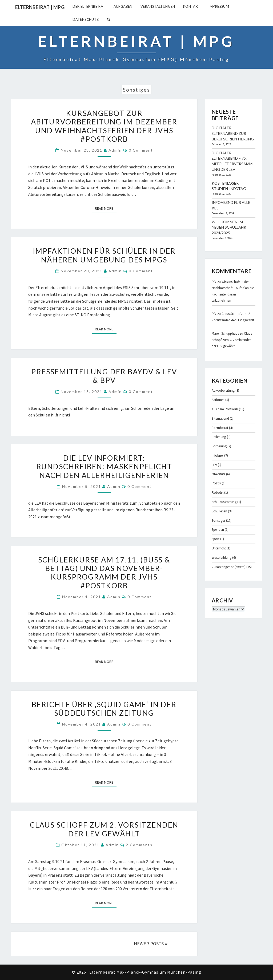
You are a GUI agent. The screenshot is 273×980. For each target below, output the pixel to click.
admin (115, 150)
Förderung (219, 446)
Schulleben (219, 511)
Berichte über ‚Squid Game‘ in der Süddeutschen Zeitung (104, 709)
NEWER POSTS (151, 944)
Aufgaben (123, 6)
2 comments (139, 845)
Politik (216, 483)
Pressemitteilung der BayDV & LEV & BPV (104, 376)
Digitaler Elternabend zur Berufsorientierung (233, 133)
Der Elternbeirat (89, 6)
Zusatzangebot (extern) (229, 567)
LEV (214, 465)
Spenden (218, 530)
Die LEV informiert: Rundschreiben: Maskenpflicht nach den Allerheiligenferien (104, 467)
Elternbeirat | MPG (40, 7)
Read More (106, 208)
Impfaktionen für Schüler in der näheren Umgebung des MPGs (104, 255)
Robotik (218, 493)
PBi (214, 282)
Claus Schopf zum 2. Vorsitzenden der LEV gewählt (104, 829)
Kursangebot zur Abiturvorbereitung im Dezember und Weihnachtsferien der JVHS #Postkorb (104, 126)
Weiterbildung (222, 558)
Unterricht (219, 548)
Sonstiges (218, 521)
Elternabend (220, 418)
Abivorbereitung (223, 390)
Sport (216, 539)
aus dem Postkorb (225, 409)
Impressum (219, 6)
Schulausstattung (224, 502)
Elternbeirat (220, 428)
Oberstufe (218, 474)
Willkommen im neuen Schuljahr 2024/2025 (229, 227)
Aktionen (218, 400)
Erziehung (219, 437)
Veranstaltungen (158, 6)
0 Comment (141, 150)
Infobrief (218, 455)
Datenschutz (86, 19)
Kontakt (192, 6)
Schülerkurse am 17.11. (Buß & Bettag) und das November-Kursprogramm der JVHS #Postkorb (104, 573)
